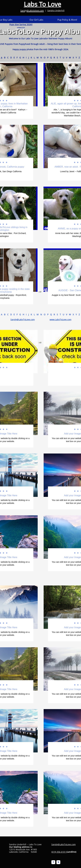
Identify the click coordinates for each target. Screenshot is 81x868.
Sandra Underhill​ (56, 10)
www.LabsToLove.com (60, 320)
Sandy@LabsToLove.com (23, 320)
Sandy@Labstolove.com (32, 10)
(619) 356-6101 (59, 852)
